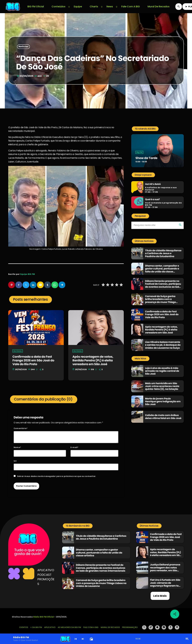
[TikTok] (151, 625)
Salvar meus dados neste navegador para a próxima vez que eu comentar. (57, 474)
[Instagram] (164, 625)
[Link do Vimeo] (13, 7)
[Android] (177, 625)
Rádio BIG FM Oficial (44, 614)
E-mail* (74, 445)
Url (15, 458)
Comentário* (21, 426)
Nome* (17, 445)
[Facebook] (171, 625)
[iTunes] (157, 625)
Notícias (24, 47)
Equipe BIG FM (28, 274)
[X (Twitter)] (144, 625)
